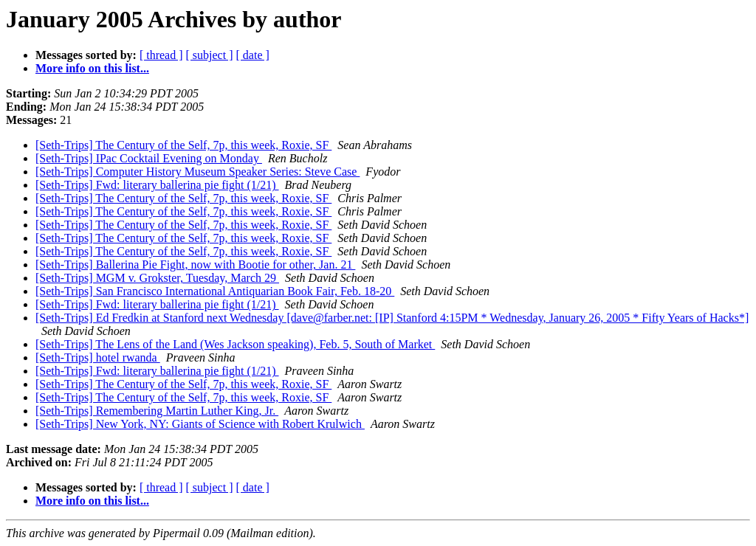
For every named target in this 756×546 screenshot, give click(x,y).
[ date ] (253, 55)
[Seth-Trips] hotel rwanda (98, 357)
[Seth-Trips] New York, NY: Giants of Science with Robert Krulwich (200, 424)
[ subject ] (210, 55)
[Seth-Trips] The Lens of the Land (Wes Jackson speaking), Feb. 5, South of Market (235, 344)
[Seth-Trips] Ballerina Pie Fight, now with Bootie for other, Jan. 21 (195, 265)
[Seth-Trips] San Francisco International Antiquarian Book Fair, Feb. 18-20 (215, 291)
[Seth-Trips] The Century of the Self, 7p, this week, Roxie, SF (183, 145)
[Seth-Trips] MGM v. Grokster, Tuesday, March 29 (157, 278)
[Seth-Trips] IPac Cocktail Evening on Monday (149, 158)
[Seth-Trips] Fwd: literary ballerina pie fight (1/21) (157, 185)
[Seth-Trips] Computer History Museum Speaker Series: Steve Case (197, 172)
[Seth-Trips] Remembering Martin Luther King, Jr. (157, 411)
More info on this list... (92, 68)
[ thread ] (161, 55)
